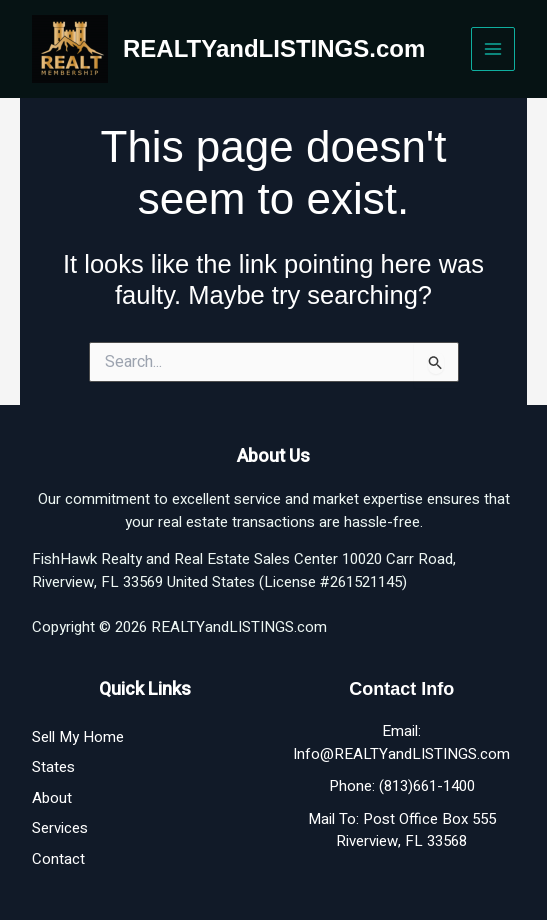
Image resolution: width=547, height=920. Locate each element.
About (52, 798)
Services (60, 828)
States (53, 767)
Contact (58, 859)
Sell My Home (78, 737)
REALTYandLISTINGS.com (274, 48)
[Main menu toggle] (493, 49)
